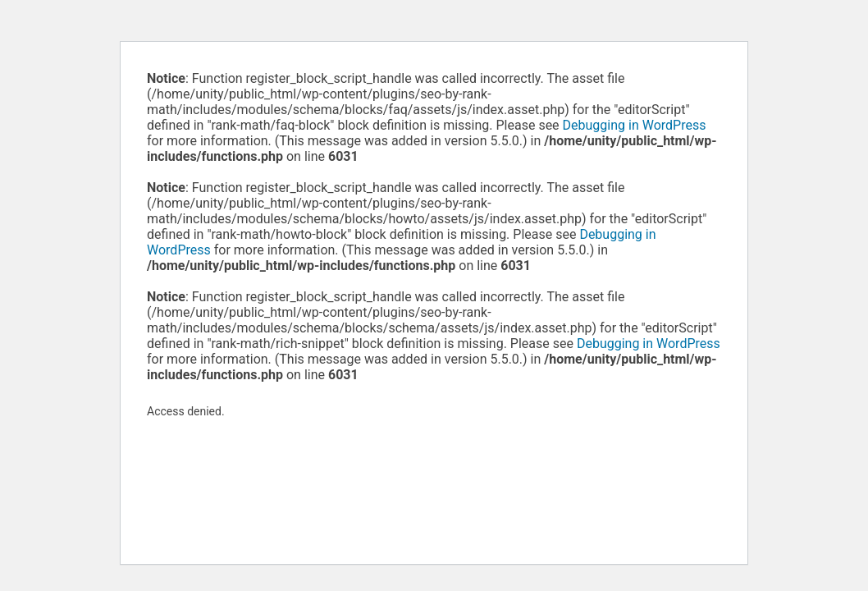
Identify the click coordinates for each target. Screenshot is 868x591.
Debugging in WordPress (635, 125)
